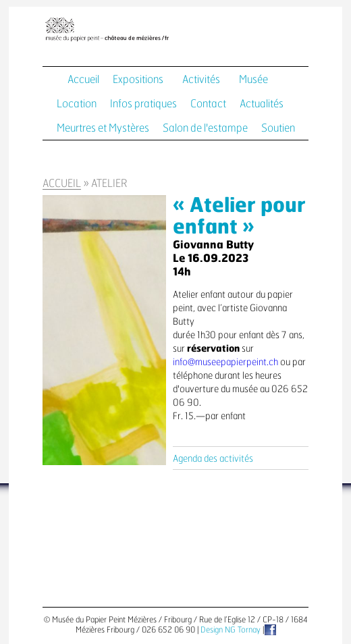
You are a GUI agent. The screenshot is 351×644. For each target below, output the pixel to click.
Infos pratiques (143, 104)
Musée (253, 80)
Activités (201, 80)
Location (77, 104)
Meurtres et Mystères (103, 128)
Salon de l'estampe (205, 128)
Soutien (278, 128)
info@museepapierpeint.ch (225, 363)
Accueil (83, 80)
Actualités (262, 104)
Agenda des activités (213, 459)
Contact (208, 104)
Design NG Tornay (231, 629)
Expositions (138, 80)
